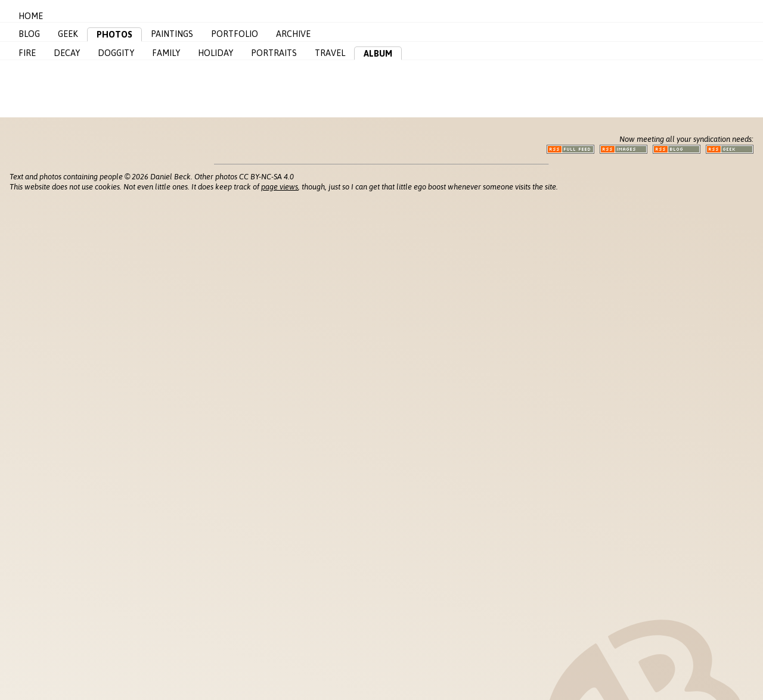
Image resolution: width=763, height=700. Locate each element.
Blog (29, 34)
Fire (27, 53)
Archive (293, 34)
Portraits (274, 53)
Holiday (215, 53)
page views (280, 187)
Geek (68, 34)
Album (378, 54)
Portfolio (235, 34)
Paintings (172, 34)
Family (166, 53)
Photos (114, 35)
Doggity (116, 53)
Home (31, 16)
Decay (67, 53)
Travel (330, 53)
